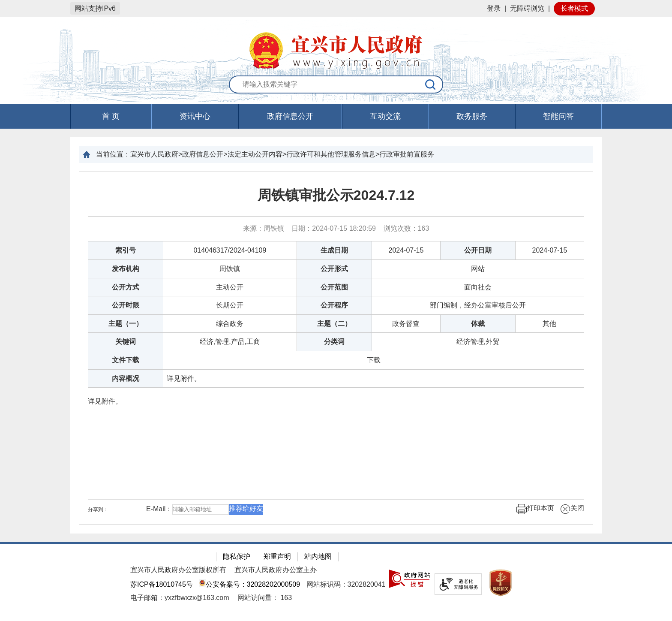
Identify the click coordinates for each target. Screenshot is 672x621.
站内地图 (318, 556)
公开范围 (334, 287)
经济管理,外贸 (478, 342)
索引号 (126, 250)
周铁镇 (230, 269)
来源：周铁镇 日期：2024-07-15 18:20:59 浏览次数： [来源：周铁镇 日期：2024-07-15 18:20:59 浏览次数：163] (336, 228)
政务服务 (472, 116)
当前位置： (113, 154)
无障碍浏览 (527, 8)
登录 (494, 8)
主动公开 (230, 287)
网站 (478, 269)
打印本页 (535, 509)
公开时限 (126, 305)
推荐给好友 (246, 508)
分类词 (334, 342)
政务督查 (406, 324)
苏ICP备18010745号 (162, 584)
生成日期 (334, 250)
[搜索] (431, 84)
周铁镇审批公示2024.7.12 (336, 195)
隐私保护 (237, 556)
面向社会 (478, 287)
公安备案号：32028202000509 (249, 584)
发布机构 (126, 269)
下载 (374, 360)
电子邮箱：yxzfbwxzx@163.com (180, 598)
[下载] (374, 360)
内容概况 (126, 378)
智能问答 (558, 116)
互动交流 (385, 116)
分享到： (98, 509)
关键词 (126, 342)
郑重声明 (277, 556)
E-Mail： (159, 509)
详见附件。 (184, 378)
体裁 (478, 324)
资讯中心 (195, 116)
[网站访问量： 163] (265, 598)
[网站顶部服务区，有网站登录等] (336, 9)
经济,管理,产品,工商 (230, 342)
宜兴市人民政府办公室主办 (276, 570)
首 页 (111, 116)
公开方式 (126, 287)
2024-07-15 (406, 250)
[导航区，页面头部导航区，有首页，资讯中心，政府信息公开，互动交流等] (336, 116)
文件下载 (126, 360)
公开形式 (334, 269)
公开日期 (478, 250)
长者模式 (574, 8)
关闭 (572, 509)
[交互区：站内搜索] (336, 85)
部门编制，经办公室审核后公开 (478, 305)
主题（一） (126, 324)
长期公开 (230, 305)
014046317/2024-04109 (230, 250)
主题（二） (334, 324)
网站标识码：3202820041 (346, 584)
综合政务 (230, 324)
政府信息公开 (290, 116)
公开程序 (334, 305)
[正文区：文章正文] (336, 348)
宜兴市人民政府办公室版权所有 (178, 570)
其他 (549, 324)
